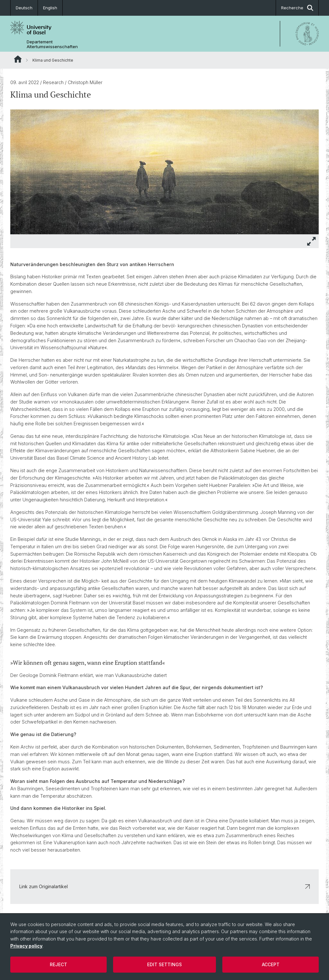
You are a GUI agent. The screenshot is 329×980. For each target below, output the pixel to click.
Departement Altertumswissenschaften (52, 44)
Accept (271, 964)
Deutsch (24, 8)
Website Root (18, 59)
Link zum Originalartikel (164, 886)
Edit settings (164, 964)
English (50, 8)
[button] (312, 241)
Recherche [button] (297, 8)
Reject (58, 964)
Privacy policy (26, 946)
